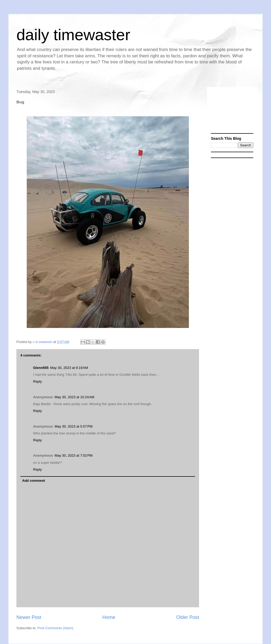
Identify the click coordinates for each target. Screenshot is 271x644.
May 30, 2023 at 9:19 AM (69, 368)
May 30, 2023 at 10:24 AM (74, 397)
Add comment (34, 481)
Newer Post (29, 617)
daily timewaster (73, 35)
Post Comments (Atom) (55, 628)
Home (109, 617)
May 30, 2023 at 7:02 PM (73, 455)
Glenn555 (41, 368)
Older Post (188, 617)
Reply (37, 381)
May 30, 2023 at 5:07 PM (73, 426)
